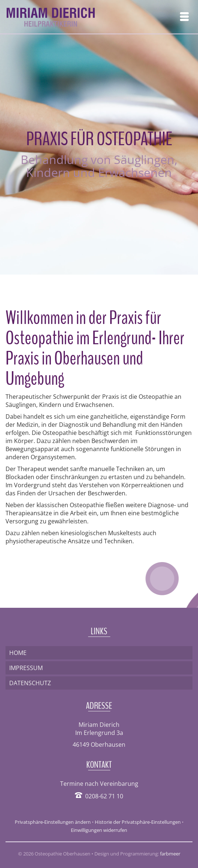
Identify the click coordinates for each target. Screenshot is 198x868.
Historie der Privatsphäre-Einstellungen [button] (138, 822)
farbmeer (170, 854)
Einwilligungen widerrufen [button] (99, 830)
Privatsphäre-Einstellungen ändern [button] (53, 822)
